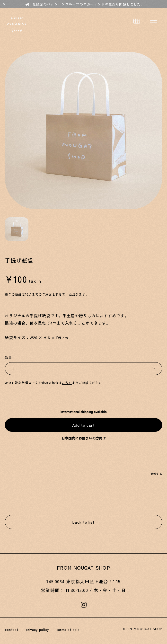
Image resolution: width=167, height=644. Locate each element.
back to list (83, 522)
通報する (156, 474)
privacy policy (37, 629)
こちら (67, 383)
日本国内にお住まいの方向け (84, 438)
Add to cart (83, 425)
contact (12, 629)
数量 (8, 357)
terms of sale (68, 629)
